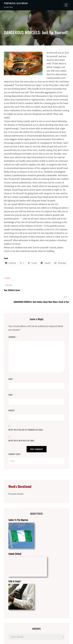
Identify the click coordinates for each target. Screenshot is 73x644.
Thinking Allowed (16, 3)
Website (12, 410)
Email (11, 395)
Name (11, 379)
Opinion (8, 278)
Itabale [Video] (15, 554)
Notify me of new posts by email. (22, 441)
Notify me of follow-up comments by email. (26, 430)
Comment (13, 337)
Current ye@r (15, 454)
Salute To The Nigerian (18, 520)
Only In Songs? (15, 581)
